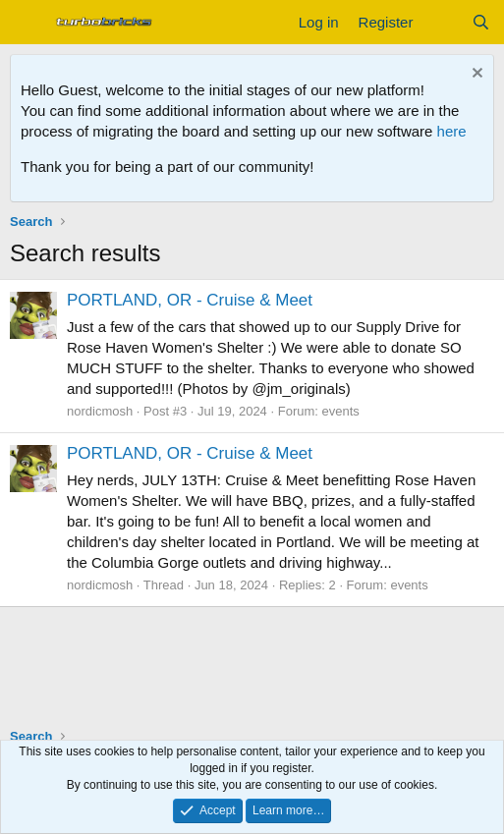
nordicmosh (100, 411)
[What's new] (442, 22)
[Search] (481, 22)
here (452, 131)
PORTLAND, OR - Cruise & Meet (190, 300)
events (341, 411)
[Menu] (27, 23)
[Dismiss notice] (475, 75)
